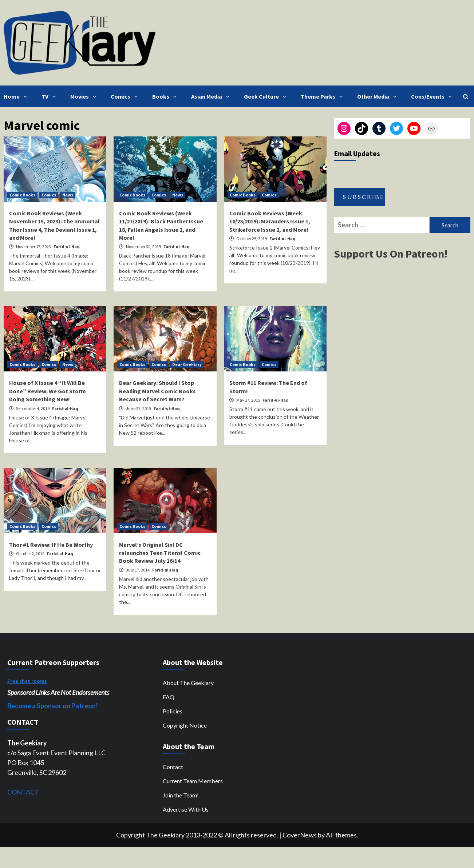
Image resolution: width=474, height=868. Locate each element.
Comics (126, 96)
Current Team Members (193, 781)
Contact (173, 767)
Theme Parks (323, 96)
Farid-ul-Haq (67, 246)
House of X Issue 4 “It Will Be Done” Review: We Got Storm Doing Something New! (48, 391)
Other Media (379, 96)
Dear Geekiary (187, 364)
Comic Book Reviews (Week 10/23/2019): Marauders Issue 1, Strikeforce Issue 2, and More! (270, 221)
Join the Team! (181, 795)
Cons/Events (433, 96)
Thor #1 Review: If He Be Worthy (51, 545)
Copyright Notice (185, 725)
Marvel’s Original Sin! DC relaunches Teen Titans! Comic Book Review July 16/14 (160, 553)
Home (17, 96)
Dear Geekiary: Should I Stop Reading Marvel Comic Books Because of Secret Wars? (157, 391)
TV (50, 96)
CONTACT (23, 792)
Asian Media (212, 96)
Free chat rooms (27, 681)
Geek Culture (267, 96)
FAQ (169, 697)
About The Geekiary (188, 683)
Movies (85, 96)
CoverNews (300, 835)
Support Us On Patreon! (391, 254)
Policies (173, 711)
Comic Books (22, 195)
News (68, 195)
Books (166, 96)
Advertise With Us (186, 809)
